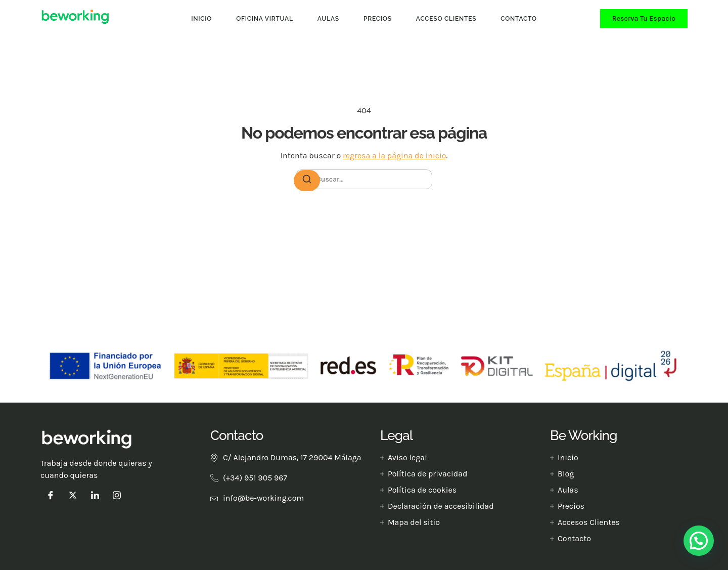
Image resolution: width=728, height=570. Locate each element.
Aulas (328, 19)
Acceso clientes (446, 19)
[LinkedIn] (95, 495)
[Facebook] (51, 495)
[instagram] (117, 495)
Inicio (201, 19)
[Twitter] (73, 495)
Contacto (519, 19)
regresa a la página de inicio (394, 156)
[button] (699, 541)
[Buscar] (307, 181)
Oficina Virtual (265, 19)
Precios (378, 19)
